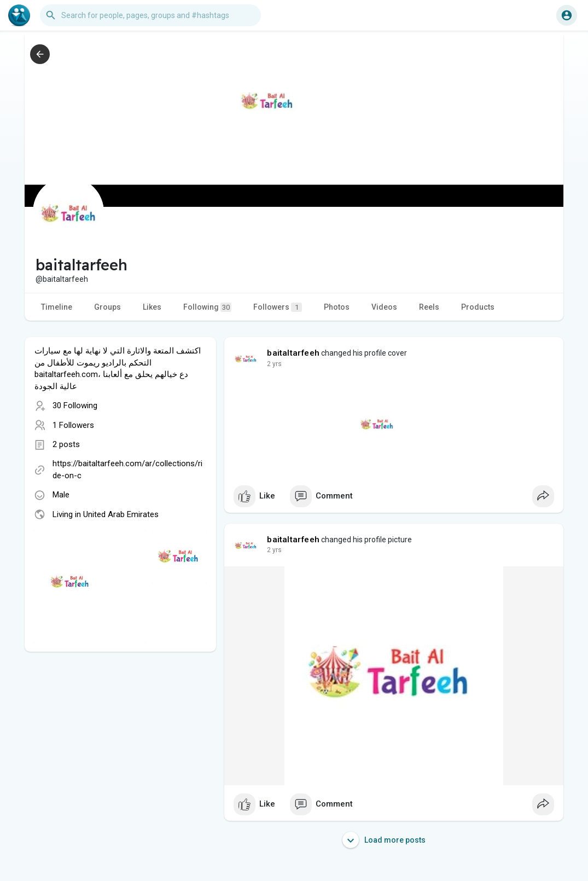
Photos (337, 307)
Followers (278, 307)
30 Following (75, 405)
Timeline (57, 307)
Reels (429, 307)
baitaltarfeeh (293, 353)
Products (478, 307)
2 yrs (274, 364)
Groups (107, 307)
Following (207, 307)
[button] (150, 15)
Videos (384, 307)
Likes (152, 307)
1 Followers (73, 425)
